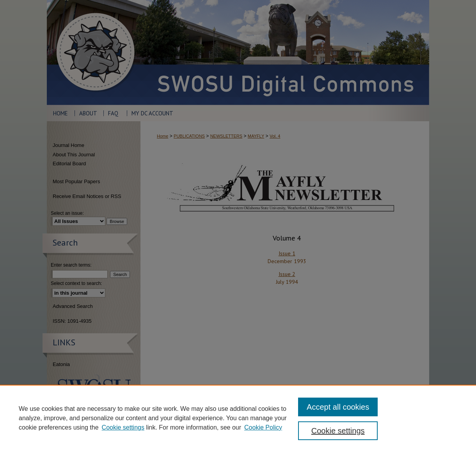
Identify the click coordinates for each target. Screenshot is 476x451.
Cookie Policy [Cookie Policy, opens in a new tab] (263, 427)
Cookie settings (123, 427)
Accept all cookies (338, 407)
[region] (238, 418)
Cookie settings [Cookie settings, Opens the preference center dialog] (338, 431)
